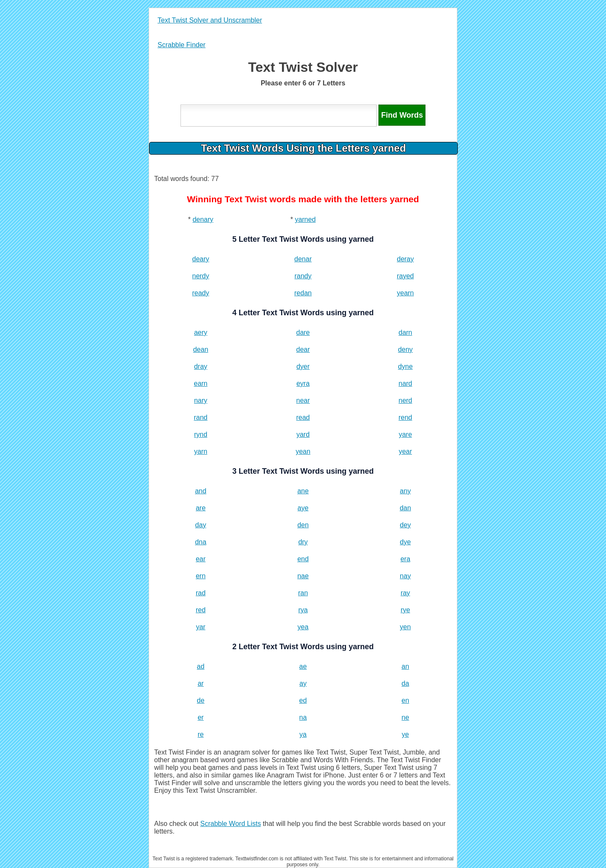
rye (405, 610)
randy (303, 276)
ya (303, 734)
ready (200, 293)
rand (200, 417)
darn (405, 332)
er (200, 717)
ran (303, 593)
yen (406, 627)
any (406, 491)
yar (200, 627)
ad (201, 666)
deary (200, 259)
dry (303, 542)
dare (303, 332)
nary (201, 400)
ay (303, 683)
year (405, 451)
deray (405, 259)
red (201, 610)
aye (303, 508)
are (201, 508)
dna (201, 542)
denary (203, 219)
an (406, 666)
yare (405, 434)
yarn (201, 451)
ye (405, 734)
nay (406, 576)
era (405, 559)
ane (303, 491)
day (201, 525)
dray (201, 366)
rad (201, 593)
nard (405, 383)
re (200, 734)
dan (405, 508)
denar (303, 259)
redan (303, 293)
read (303, 417)
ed (303, 700)
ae (303, 666)
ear (201, 559)
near (303, 400)
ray (405, 593)
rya (303, 610)
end (303, 559)
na (303, 717)
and (201, 491)
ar (200, 683)
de (201, 700)
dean (201, 349)
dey (406, 525)
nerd (405, 400)
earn (200, 383)
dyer (303, 366)
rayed (405, 276)
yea (303, 627)
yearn (405, 293)
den (303, 525)
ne (406, 717)
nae (303, 576)
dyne (405, 366)
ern (201, 576)
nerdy (200, 276)
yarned (305, 219)
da (406, 683)
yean (303, 451)
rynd (201, 434)
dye (406, 542)
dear (303, 349)
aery (201, 332)
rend (405, 417)
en (406, 700)
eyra (303, 383)
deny (405, 349)
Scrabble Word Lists (231, 824)
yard (303, 434)
